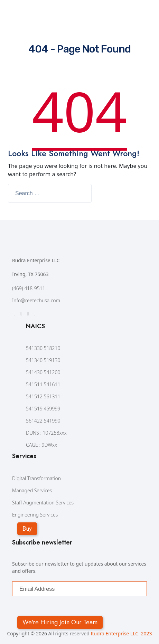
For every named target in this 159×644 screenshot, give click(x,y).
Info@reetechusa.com (36, 300)
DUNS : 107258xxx (46, 433)
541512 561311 (43, 396)
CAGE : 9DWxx (41, 445)
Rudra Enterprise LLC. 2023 (121, 633)
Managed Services (32, 490)
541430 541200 (43, 372)
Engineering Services (35, 515)
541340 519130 (43, 360)
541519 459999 (43, 409)
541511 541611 (43, 384)
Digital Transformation (36, 478)
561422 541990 (43, 421)
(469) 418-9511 (29, 288)
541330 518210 (43, 348)
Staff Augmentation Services (43, 503)
